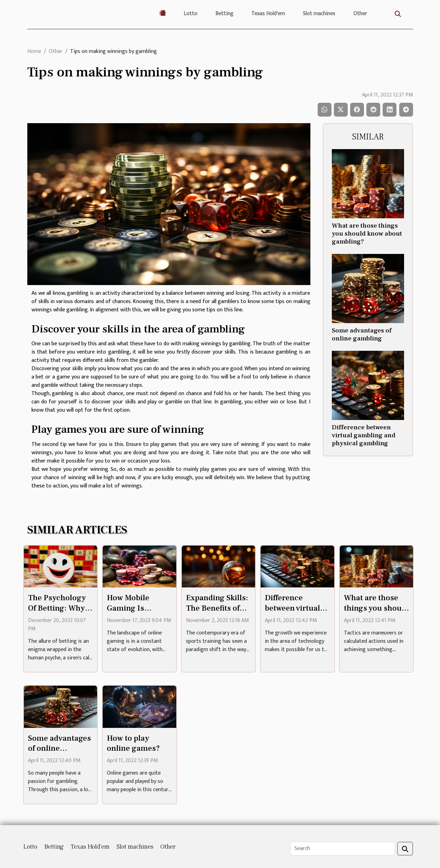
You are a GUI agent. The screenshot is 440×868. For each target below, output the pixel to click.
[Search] (343, 849)
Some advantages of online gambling (362, 334)
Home (34, 51)
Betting (224, 14)
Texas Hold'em (268, 14)
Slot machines (319, 14)
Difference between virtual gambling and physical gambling (364, 435)
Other (360, 14)
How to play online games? (133, 743)
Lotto (190, 14)
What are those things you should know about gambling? (367, 234)
